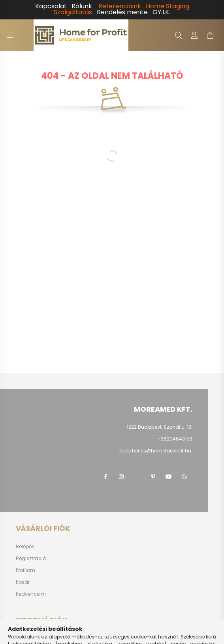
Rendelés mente (122, 12)
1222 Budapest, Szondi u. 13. (160, 427)
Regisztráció (31, 559)
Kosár (23, 582)
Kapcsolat (51, 6)
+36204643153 (175, 439)
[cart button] (210, 35)
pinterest (153, 477)
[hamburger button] (10, 35)
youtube (169, 477)
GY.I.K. (161, 12)
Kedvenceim (31, 594)
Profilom (25, 570)
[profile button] (194, 35)
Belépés (25, 547)
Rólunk (82, 6)
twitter (137, 477)
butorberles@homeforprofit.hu (155, 451)
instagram (121, 477)
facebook (105, 477)
